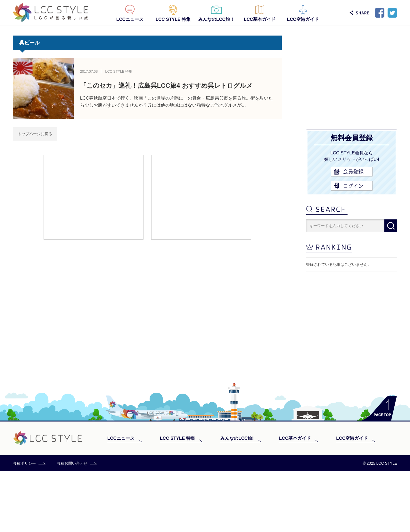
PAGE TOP (379, 469)
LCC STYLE (50, 13)
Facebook (380, 13)
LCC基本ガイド (260, 19)
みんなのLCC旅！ (216, 19)
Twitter (392, 13)
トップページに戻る (35, 134)
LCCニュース (130, 19)
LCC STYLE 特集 (173, 19)
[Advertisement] (94, 197)
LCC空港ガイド (303, 19)
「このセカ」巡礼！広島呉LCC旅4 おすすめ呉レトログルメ (166, 86)
